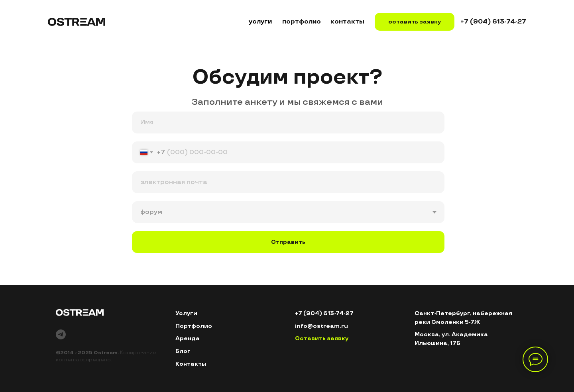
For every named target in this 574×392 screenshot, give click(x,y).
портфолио (302, 22)
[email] (288, 182)
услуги (260, 22)
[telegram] (61, 334)
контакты (347, 22)
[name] (288, 122)
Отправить (288, 242)
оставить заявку (415, 22)
